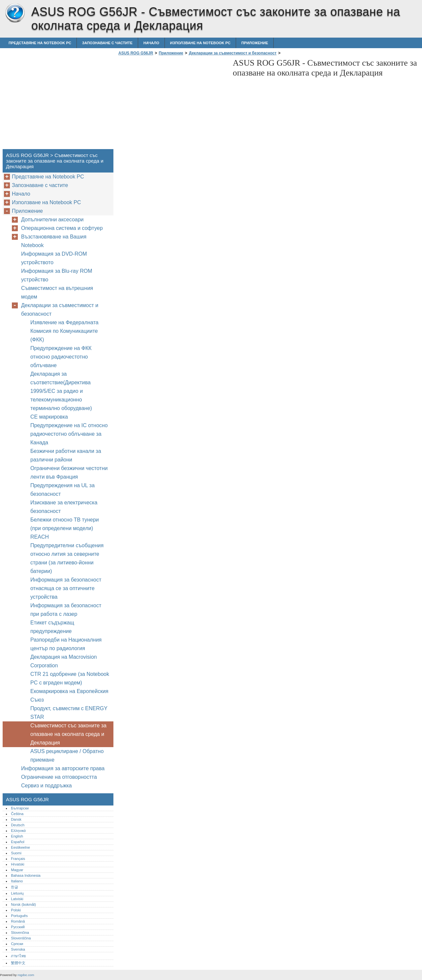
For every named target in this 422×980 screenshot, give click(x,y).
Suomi (16, 853)
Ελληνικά (18, 831)
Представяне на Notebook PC (40, 43)
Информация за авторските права (63, 768)
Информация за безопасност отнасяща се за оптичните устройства (66, 588)
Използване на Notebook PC (200, 43)
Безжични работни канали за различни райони (66, 455)
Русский (18, 927)
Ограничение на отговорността (59, 777)
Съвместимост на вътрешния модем (57, 292)
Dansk (16, 819)
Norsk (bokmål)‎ (23, 904)
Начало (151, 43)
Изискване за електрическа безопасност (64, 507)
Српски (17, 944)
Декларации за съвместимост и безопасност (233, 53)
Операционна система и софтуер (62, 228)
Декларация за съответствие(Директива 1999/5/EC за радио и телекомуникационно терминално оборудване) (61, 391)
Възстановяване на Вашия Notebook (54, 241)
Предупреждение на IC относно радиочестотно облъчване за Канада (69, 434)
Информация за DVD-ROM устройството (54, 258)
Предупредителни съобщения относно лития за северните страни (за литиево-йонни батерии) (67, 558)
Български (20, 808)
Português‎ (19, 916)
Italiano (17, 881)
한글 (15, 887)
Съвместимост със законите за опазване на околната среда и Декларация (68, 734)
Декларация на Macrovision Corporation (64, 661)
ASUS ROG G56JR (15, 13)
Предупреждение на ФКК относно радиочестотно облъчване (61, 357)
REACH (40, 537)
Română (18, 921)
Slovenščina (21, 938)
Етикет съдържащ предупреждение (52, 627)
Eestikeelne (20, 847)
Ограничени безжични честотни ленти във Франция (69, 473)
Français (18, 859)
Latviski (17, 899)
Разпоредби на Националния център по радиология (66, 644)
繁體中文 (18, 963)
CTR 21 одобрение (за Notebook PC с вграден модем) (70, 678)
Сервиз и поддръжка (46, 786)
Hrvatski (17, 864)
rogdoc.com (26, 975)
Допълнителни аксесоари (52, 220)
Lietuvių (17, 893)
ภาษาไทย (18, 956)
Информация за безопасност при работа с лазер (66, 610)
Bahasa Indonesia (26, 875)
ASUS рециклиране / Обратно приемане (67, 756)
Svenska (18, 949)
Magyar (17, 870)
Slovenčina (20, 933)
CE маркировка (49, 417)
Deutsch (18, 825)
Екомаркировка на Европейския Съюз (69, 695)
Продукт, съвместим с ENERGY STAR (69, 713)
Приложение (255, 43)
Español (17, 842)
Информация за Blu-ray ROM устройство (57, 275)
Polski (16, 910)
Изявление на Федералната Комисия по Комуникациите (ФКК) (64, 331)
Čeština (17, 814)
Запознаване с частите (107, 43)
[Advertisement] (172, 104)
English (17, 836)
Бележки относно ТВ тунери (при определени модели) (65, 524)
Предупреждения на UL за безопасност (62, 490)
